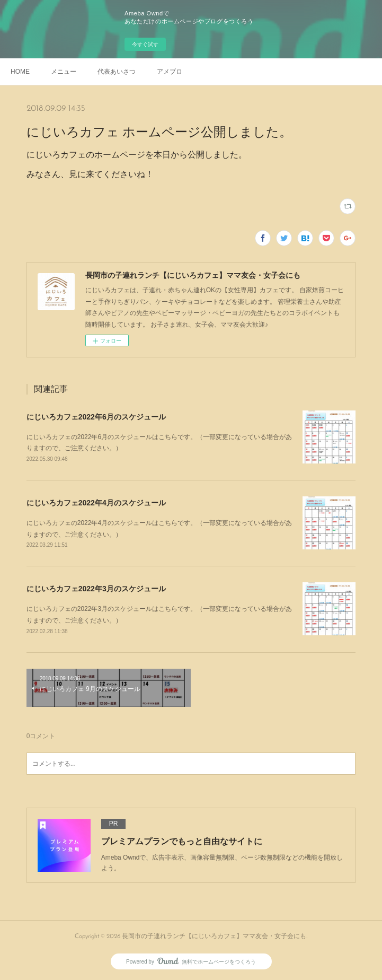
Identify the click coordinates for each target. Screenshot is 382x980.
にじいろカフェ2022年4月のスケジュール (96, 503)
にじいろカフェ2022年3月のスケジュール (96, 589)
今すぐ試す (145, 44)
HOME (20, 72)
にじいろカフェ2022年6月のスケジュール (96, 417)
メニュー (64, 72)
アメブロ (170, 72)
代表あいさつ (117, 72)
